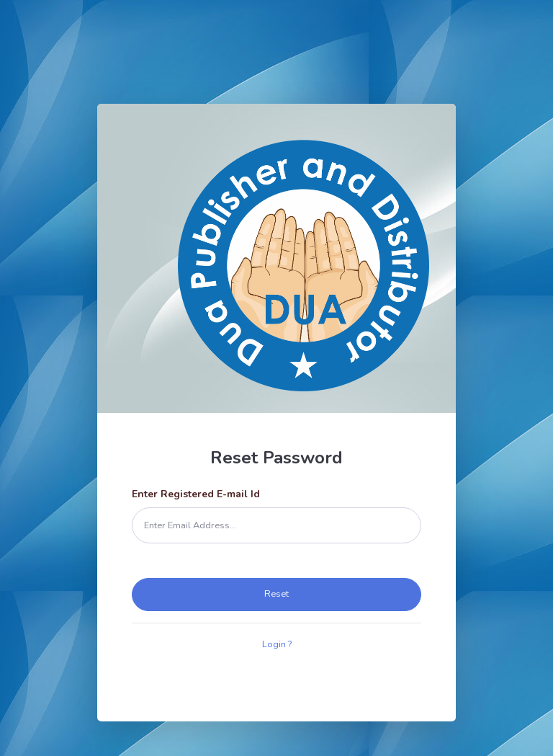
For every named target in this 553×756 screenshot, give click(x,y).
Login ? (277, 644)
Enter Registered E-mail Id (196, 494)
